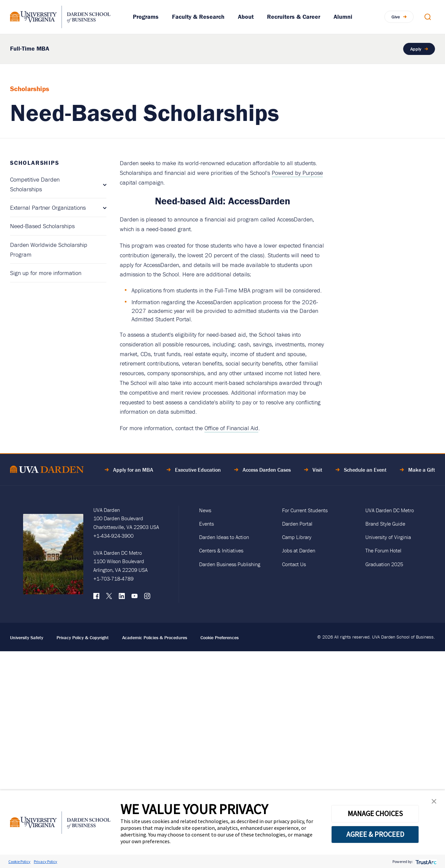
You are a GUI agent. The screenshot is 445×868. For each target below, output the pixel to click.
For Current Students (305, 510)
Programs (146, 17)
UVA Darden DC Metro (390, 510)
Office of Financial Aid (231, 428)
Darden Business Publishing (230, 564)
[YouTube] (135, 598)
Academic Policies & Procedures (155, 638)
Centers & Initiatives (221, 550)
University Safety (27, 638)
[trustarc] (425, 861)
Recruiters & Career (294, 17)
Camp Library (297, 537)
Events (206, 524)
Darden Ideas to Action (224, 537)
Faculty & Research (198, 17)
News (205, 510)
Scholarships (35, 163)
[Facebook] (96, 598)
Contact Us (294, 564)
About (246, 17)
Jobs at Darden (299, 550)
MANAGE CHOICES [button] (375, 813)
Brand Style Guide (385, 524)
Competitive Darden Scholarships (35, 184)
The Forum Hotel (383, 550)
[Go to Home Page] (47, 471)
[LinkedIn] (122, 598)
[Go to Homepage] (60, 17)
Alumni (343, 17)
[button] (434, 803)
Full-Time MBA (30, 48)
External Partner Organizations (48, 208)
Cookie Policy (19, 861)
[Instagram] (147, 598)
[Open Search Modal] (428, 17)
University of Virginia (388, 537)
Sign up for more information (46, 273)
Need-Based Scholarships (42, 226)
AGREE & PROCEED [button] (375, 834)
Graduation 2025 (384, 564)
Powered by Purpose (297, 173)
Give (396, 16)
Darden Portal (297, 524)
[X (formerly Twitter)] (109, 598)
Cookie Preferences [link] (219, 638)
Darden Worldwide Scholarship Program (49, 250)
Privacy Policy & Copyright (83, 638)
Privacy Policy (46, 861)
